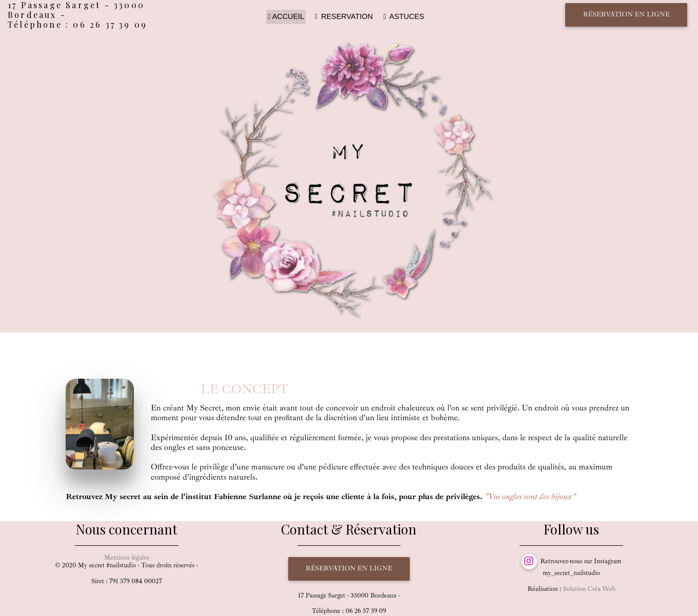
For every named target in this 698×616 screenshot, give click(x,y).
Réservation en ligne (626, 14)
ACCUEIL (286, 16)
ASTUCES (403, 16)
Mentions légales (127, 558)
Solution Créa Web (589, 589)
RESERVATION (343, 16)
